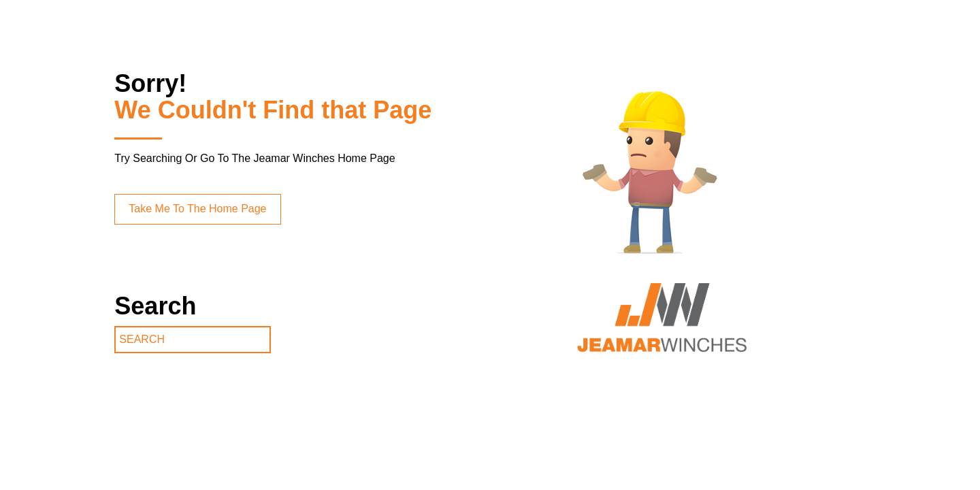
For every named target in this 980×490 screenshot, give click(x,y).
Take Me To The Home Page (197, 209)
